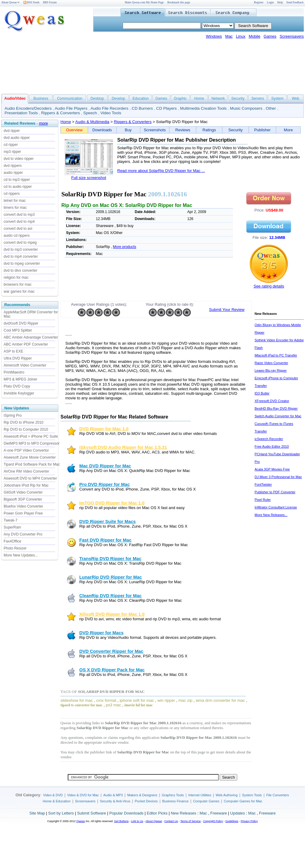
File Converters (278, 795)
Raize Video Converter (271, 363)
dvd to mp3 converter (21, 250)
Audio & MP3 (113, 795)
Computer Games (206, 801)
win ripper (166, 700)
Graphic (180, 98)
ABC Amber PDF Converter (26, 344)
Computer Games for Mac (243, 801)
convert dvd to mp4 (19, 222)
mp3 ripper (12, 152)
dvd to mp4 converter (21, 257)
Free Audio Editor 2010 (272, 446)
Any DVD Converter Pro (23, 534)
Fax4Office (12, 541)
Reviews (183, 130)
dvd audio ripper (17, 138)
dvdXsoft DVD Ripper (21, 323)
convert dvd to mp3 (19, 215)
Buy (128, 130)
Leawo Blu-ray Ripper (271, 370)
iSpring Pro (13, 415)
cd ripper (11, 145)
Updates (238, 813)
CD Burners (142, 108)
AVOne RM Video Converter (26, 471)
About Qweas (10, 2)
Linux (241, 36)
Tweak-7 (10, 520)
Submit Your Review (227, 310)
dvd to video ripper (19, 159)
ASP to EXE (13, 351)
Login (270, 2)
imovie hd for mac (139, 705)
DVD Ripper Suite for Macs (108, 522)
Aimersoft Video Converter (25, 365)
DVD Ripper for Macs (101, 633)
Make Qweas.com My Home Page (144, 2)
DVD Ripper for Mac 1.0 (104, 429)
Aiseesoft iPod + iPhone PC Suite (31, 436)
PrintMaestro (14, 372)
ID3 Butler (262, 393)
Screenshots (155, 130)
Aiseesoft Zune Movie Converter (30, 457)
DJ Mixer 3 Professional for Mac (278, 477)
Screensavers (292, 36)
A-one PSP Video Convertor (26, 450)
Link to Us (137, 821)
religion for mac (16, 277)
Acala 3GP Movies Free (272, 469)
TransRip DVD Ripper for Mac (110, 559)
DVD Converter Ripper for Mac (111, 651)
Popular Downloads (127, 813)
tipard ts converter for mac (81, 705)
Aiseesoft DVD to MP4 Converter (30, 478)
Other (271, 108)
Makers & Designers (142, 795)
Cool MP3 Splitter (18, 330)
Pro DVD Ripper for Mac (105, 484)
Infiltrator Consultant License (276, 507)
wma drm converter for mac (220, 700)
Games (270, 36)
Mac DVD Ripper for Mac (105, 466)
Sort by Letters (61, 813)
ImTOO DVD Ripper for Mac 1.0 (112, 503)
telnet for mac (15, 201)
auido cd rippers (17, 236)
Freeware (219, 813)
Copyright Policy (213, 821)
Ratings (209, 130)
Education (141, 98)
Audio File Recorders (109, 108)
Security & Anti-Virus (115, 801)
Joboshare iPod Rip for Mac (26, 485)
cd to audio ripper (18, 187)
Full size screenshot (89, 178)
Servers (257, 98)
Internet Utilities (200, 795)
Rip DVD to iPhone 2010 (24, 422)
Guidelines (232, 821)
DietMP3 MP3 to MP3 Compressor (32, 443)
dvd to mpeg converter (22, 263)
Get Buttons (122, 821)
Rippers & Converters (61, 113)
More (288, 130)
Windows (214, 36)
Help (280, 2)
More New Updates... (21, 555)
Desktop (97, 98)
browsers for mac (18, 284)
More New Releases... (271, 515)
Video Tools (111, 113)
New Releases (183, 813)
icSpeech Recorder (269, 439)
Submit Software (92, 813)
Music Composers (246, 108)
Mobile (255, 36)
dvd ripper (12, 131)
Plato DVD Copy (17, 386)
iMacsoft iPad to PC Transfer (276, 355)
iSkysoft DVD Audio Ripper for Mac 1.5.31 (123, 447)
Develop (118, 98)
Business (41, 98)
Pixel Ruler (263, 500)
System (277, 98)
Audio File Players (71, 108)
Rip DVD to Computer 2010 (26, 429)
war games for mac (19, 291)
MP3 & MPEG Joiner (21, 379)
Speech (90, 113)
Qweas (81, 821)
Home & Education (57, 801)
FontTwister (263, 484)
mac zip (185, 700)
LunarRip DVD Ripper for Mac (111, 577)
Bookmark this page (179, 2)
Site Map (37, 813)
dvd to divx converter (21, 270)
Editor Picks (157, 813)
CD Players (166, 108)
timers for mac (15, 208)
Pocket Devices (146, 801)
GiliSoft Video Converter (23, 492)
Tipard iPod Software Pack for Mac (32, 464)
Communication (70, 98)
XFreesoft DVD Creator (272, 401)
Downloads (102, 130)
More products (125, 247)
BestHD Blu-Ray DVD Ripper (276, 408)
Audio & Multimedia (92, 122)
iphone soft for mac (137, 700)
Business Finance (175, 801)
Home (199, 98)
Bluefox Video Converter (23, 506)
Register (259, 2)
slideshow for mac (77, 700)
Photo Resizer (15, 548)
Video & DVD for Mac (83, 795)
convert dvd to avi (18, 229)
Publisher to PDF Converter (275, 492)
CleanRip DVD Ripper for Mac (110, 596)
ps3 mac (113, 705)
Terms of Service (190, 821)
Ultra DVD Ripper (18, 358)
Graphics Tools (173, 795)
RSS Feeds (31, 2)
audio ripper (13, 173)
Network (218, 98)
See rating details (269, 286)
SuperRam (12, 527)
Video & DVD (53, 795)
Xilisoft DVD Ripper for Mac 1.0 (112, 614)
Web (295, 98)
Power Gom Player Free (23, 513)
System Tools (252, 795)
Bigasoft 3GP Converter (23, 499)
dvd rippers (13, 166)
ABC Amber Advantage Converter (31, 337)
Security (238, 98)
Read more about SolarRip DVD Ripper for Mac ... (161, 171)
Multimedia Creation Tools (203, 108)
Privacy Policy (249, 821)
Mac (229, 36)
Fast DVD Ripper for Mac (105, 540)
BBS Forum (50, 2)
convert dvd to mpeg (20, 243)
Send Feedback (295, 2)
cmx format (106, 700)
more (43, 123)
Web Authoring (227, 795)
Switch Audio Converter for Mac (278, 416)
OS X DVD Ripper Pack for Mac (112, 670)
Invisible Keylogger (19, 393)
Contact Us (171, 821)
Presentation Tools (21, 113)
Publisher (262, 130)
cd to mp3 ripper (17, 180)
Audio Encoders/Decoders (28, 108)
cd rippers (12, 194)
